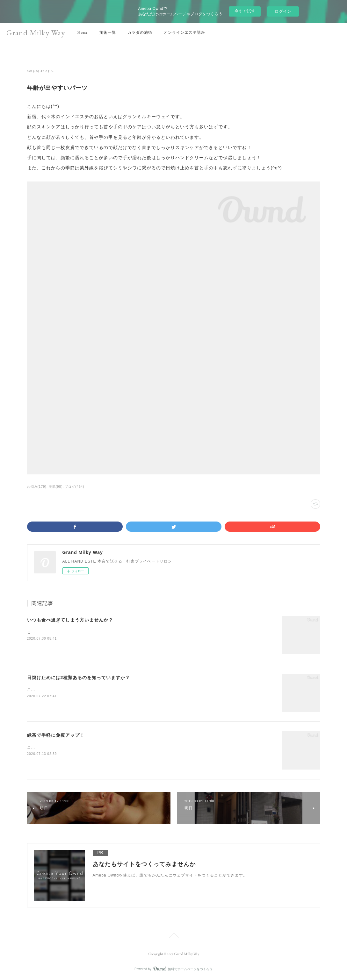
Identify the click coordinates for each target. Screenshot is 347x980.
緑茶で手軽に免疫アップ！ (56, 735)
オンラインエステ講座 (184, 32)
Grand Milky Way (36, 33)
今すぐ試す (245, 11)
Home (83, 32)
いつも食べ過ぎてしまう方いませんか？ (70, 620)
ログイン (283, 11)
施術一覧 (108, 32)
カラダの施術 (140, 32)
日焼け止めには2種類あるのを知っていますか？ (79, 678)
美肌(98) (56, 487)
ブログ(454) (74, 487)
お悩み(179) (37, 487)
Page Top (173, 936)
